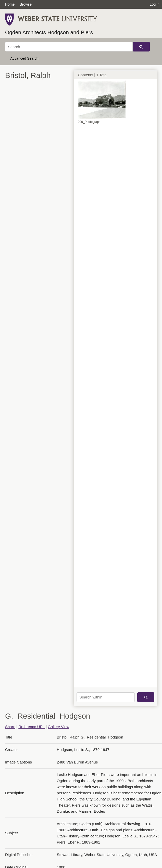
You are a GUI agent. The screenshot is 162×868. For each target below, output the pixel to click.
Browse (26, 4)
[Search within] (106, 697)
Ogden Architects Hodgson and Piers (49, 32)
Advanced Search (24, 58)
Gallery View (58, 727)
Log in (155, 4)
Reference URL (32, 727)
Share (10, 727)
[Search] (69, 47)
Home (10, 4)
